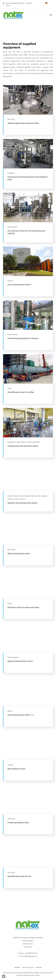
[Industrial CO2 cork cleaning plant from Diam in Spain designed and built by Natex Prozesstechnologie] (28, 678)
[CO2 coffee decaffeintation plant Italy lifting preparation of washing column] (28, 355)
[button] (4, 976)
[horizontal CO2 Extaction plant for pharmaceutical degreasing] (28, 194)
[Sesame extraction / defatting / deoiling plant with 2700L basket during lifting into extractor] (28, 301)
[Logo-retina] (28, 921)
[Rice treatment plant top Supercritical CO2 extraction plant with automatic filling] (28, 731)
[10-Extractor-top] (28, 839)
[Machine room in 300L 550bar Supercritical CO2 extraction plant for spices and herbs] (28, 570)
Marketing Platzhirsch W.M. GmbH (29, 975)
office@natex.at (31, 956)
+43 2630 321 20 (31, 953)
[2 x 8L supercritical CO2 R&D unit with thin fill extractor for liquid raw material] (28, 462)
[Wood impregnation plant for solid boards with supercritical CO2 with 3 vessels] (28, 516)
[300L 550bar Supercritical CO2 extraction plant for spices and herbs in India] (28, 409)
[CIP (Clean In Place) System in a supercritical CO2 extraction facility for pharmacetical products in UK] (28, 140)
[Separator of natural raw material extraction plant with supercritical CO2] (28, 86)
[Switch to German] (46, 3)
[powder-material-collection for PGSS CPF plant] (28, 785)
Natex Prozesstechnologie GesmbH (21, 973)
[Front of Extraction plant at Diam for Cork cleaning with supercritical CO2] (28, 247)
